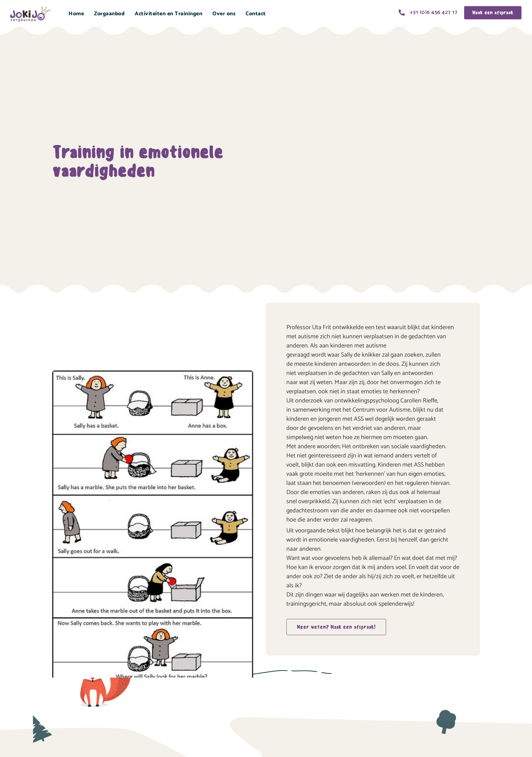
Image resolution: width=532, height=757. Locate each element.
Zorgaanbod (109, 14)
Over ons (224, 14)
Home (76, 14)
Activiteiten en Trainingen (168, 14)
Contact (256, 14)
